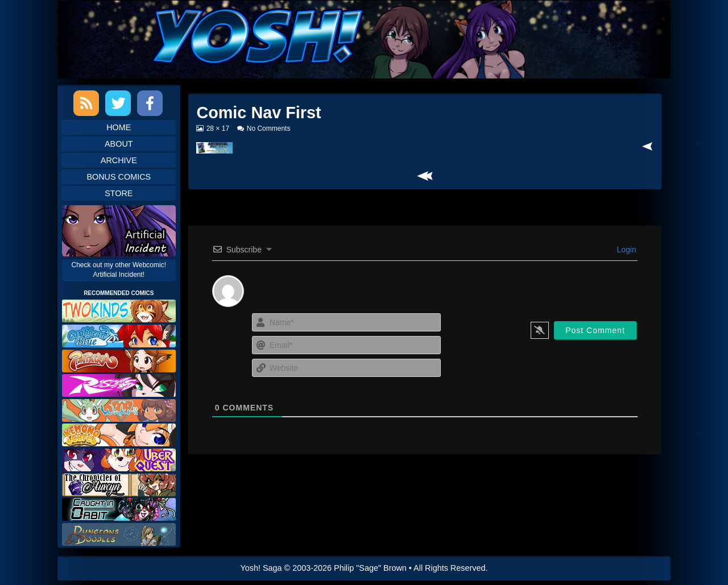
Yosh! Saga (261, 568)
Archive (119, 160)
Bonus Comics (119, 177)
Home (119, 127)
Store (119, 193)
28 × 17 (218, 128)
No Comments (269, 128)
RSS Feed (86, 103)
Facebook (150, 103)
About (119, 144)
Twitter (118, 103)
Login (626, 250)
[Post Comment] (595, 330)
